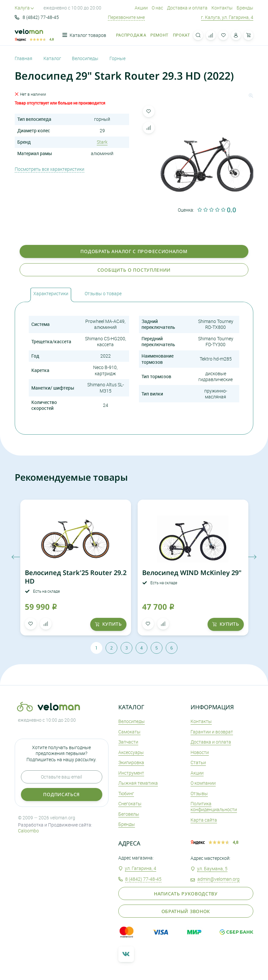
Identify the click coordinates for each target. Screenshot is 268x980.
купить (108, 624)
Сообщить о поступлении (134, 270)
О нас (157, 8)
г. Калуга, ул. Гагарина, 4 (227, 17)
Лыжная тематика (138, 783)
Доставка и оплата (187, 8)
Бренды (245, 8)
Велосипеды (132, 721)
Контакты (222, 8)
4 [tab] (142, 648)
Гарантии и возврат (212, 732)
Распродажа (131, 35)
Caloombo (28, 831)
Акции (141, 8)
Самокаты (129, 732)
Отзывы (199, 793)
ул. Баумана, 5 (212, 868)
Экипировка (131, 762)
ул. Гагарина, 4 (141, 868)
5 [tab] (157, 648)
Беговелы (129, 814)
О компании (203, 783)
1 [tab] (96, 648)
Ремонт (159, 35)
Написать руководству (186, 894)
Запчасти (128, 742)
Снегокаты (130, 803)
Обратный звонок (186, 911)
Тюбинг (126, 793)
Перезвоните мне (126, 17)
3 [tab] (126, 648)
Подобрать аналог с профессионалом (134, 251)
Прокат (182, 35)
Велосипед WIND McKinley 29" (192, 573)
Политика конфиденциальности (214, 806)
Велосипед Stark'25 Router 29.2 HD (76, 577)
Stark (102, 142)
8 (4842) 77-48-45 (37, 17)
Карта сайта (204, 820)
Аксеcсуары (131, 752)
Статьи (198, 762)
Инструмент (131, 773)
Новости (200, 752)
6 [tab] (172, 648)
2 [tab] (111, 648)
